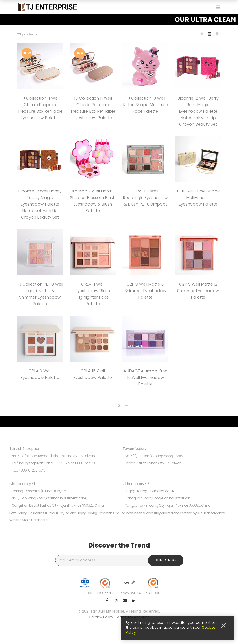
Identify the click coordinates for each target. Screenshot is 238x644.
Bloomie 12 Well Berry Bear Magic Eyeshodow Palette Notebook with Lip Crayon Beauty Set (198, 111)
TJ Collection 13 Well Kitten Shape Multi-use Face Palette (145, 105)
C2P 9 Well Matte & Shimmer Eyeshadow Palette (145, 291)
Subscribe (166, 560)
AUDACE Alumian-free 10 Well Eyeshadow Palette (145, 377)
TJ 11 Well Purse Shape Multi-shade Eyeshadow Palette (198, 198)
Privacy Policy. (102, 617)
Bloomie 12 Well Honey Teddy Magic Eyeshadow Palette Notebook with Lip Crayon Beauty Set (40, 204)
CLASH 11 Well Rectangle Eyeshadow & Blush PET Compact (145, 198)
